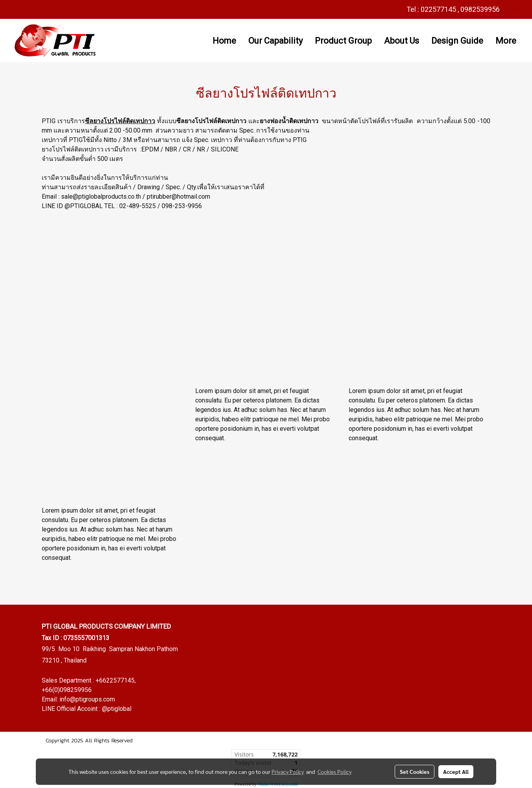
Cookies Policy (334, 771)
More (506, 41)
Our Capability (275, 41)
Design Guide (457, 41)
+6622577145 (115, 680)
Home (224, 41)
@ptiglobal (117, 709)
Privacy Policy (288, 771)
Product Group (343, 41)
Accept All (456, 771)
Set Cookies (415, 771)
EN (514, 9)
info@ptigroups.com (87, 699)
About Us (402, 41)
